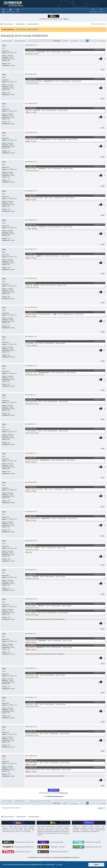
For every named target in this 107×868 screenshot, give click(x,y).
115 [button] (96, 41)
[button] (65, 41)
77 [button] (93, 41)
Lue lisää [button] (59, 865)
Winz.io (66, 19)
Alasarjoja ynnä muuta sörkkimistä (24, 36)
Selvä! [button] (96, 865)
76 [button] (90, 41)
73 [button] (82, 41)
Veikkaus (67, 81)
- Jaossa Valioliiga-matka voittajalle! (26, 29)
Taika (4, 45)
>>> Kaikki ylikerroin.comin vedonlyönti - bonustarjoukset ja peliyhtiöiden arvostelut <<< (53, 857)
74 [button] (85, 41)
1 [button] (79, 41)
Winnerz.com (64, 793)
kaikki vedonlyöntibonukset (55, 796)
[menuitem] (11, 10)
